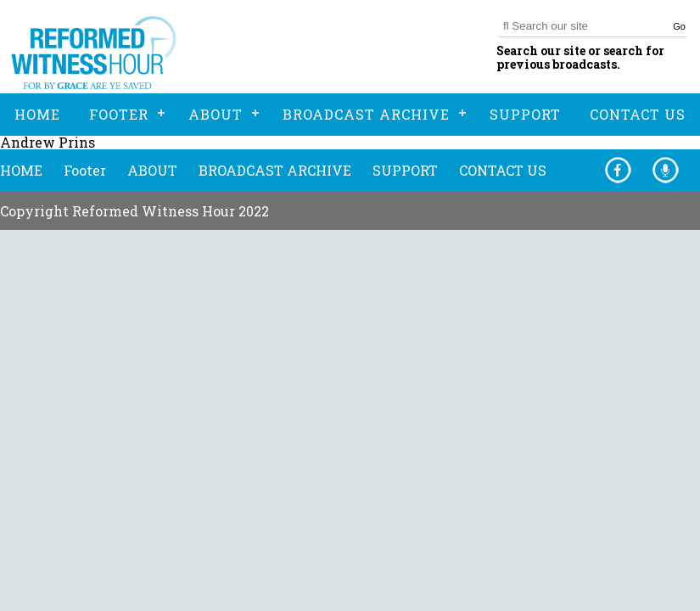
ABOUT (152, 170)
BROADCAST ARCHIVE (275, 170)
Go (679, 26)
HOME (21, 170)
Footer (85, 170)
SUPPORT (405, 170)
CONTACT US (503, 170)
